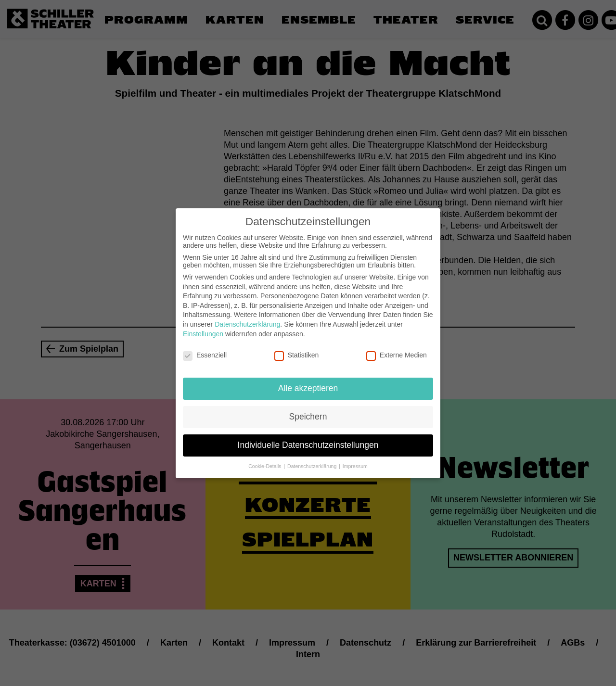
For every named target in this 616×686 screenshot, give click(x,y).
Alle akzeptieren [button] (308, 381)
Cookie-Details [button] (265, 458)
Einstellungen (203, 326)
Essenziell (205, 347)
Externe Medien (397, 347)
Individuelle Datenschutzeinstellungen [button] (308, 437)
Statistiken (297, 347)
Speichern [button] (308, 409)
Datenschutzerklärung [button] (313, 458)
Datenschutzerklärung (247, 317)
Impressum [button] (355, 458)
